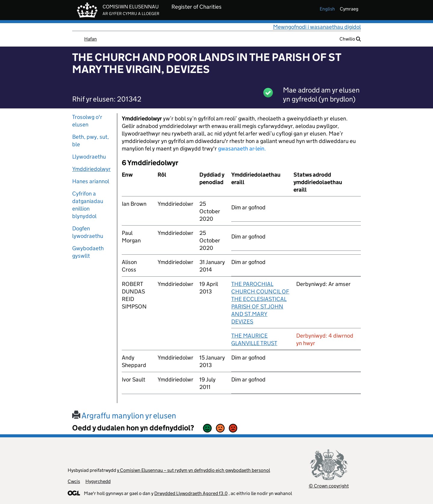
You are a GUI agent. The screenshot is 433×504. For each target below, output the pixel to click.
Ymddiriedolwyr (91, 169)
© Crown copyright (329, 486)
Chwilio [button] (350, 39)
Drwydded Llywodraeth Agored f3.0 (191, 493)
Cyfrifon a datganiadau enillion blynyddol (88, 205)
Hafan (91, 39)
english (327, 9)
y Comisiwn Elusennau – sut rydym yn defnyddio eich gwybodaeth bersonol (193, 470)
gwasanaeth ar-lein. (242, 149)
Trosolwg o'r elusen (87, 121)
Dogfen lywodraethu (88, 232)
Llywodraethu (89, 157)
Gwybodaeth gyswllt (88, 252)
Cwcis (74, 481)
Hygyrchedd (98, 481)
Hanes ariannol (91, 181)
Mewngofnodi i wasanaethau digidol (317, 27)
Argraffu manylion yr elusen (124, 416)
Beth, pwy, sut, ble (91, 141)
